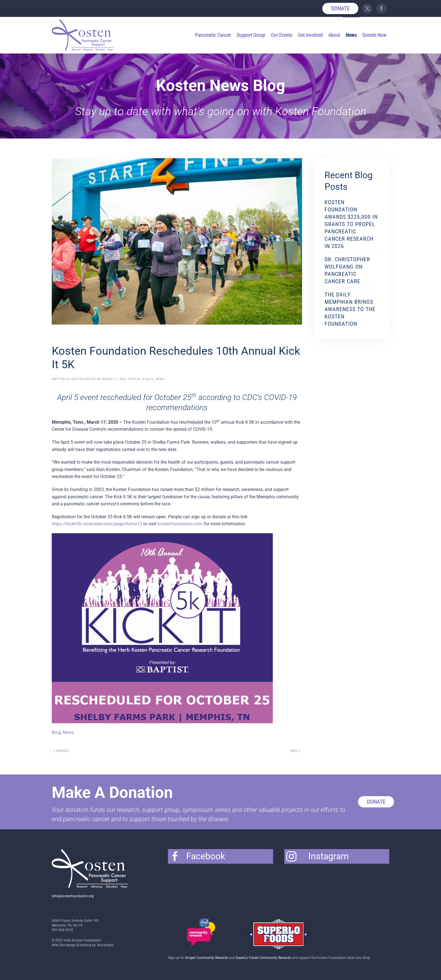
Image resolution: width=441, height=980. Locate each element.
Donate (340, 8)
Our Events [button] (282, 35)
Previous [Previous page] (61, 751)
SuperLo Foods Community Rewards (263, 958)
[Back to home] (84, 35)
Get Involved (310, 35)
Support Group (251, 35)
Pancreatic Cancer (213, 35)
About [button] (334, 35)
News (351, 35)
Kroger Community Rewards (207, 958)
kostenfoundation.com (180, 524)
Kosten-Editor (84, 379)
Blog (150, 379)
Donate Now (374, 35)
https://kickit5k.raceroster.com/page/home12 (97, 524)
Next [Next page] (296, 751)
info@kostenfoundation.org (73, 896)
